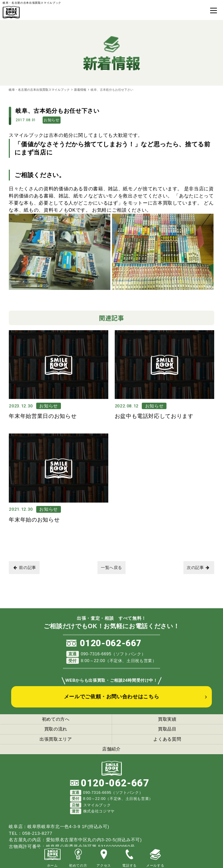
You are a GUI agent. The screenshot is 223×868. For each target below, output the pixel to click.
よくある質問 (167, 738)
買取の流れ (56, 728)
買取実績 (167, 718)
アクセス (104, 857)
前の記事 (25, 567)
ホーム (52, 857)
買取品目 (167, 728)
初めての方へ (56, 718)
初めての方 (78, 857)
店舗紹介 (111, 748)
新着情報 (80, 90)
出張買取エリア (56, 738)
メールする (155, 857)
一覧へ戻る (111, 567)
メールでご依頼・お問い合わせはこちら (112, 695)
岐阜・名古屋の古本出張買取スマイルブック (39, 90)
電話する (129, 857)
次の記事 (198, 567)
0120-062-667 (111, 642)
